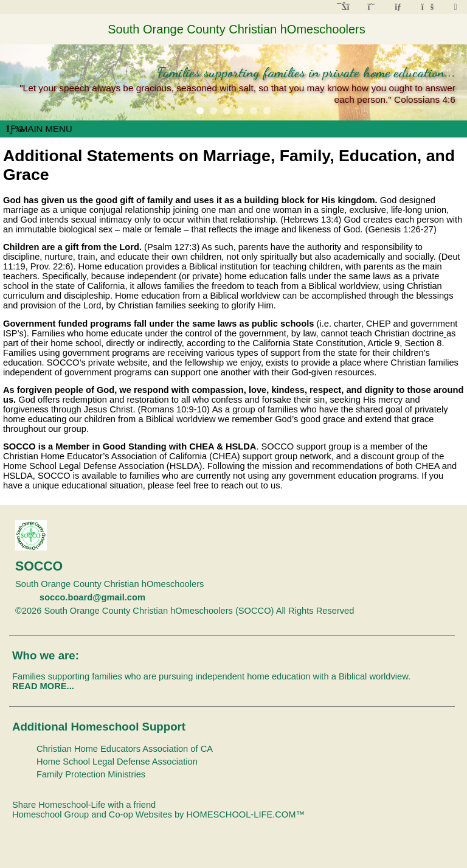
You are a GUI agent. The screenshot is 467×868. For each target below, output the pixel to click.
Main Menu (39, 129)
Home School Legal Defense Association (117, 762)
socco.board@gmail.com (92, 597)
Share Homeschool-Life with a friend (84, 805)
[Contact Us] (400, 7)
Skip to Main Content (407, 611)
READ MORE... (43, 686)
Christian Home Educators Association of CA (125, 749)
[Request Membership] (372, 7)
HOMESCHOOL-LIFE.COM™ (245, 814)
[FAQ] (427, 7)
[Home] (344, 7)
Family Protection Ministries (91, 774)
